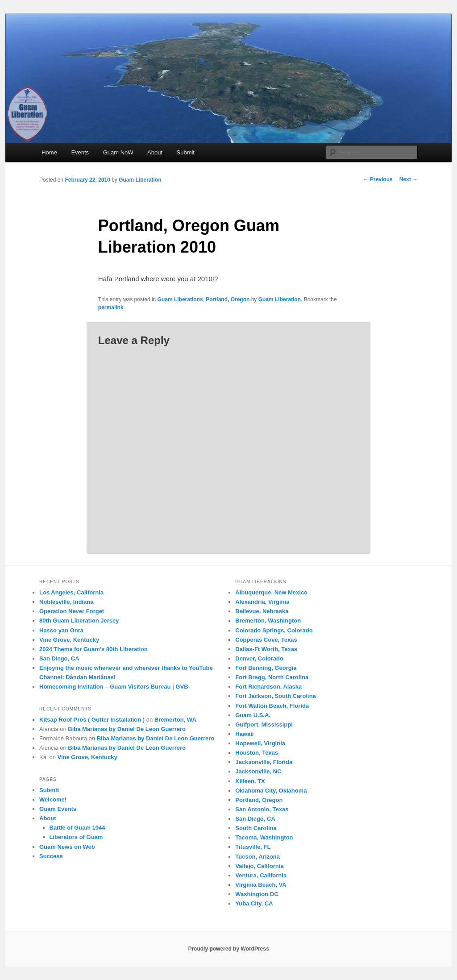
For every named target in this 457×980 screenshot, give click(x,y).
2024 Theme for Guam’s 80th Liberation (93, 649)
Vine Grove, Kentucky (69, 640)
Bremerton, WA (175, 720)
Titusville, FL (253, 847)
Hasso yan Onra (61, 630)
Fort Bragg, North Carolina (272, 677)
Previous (378, 179)
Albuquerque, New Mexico (271, 592)
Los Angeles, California (71, 592)
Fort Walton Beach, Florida (272, 706)
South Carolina (256, 828)
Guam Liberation (140, 180)
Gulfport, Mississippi (264, 725)
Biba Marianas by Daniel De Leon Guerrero (127, 729)
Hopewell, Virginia (260, 743)
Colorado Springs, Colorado (274, 630)
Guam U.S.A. (253, 715)
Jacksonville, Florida (264, 762)
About (155, 152)
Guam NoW (118, 152)
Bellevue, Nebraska (262, 611)
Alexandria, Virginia (262, 602)
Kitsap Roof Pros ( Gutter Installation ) (92, 720)
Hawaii (244, 734)
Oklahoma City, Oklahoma (271, 791)
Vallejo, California (259, 866)
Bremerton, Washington (268, 621)
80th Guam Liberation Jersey (79, 621)
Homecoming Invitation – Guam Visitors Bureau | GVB (114, 687)
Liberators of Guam (76, 837)
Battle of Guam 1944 (77, 828)
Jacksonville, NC (258, 771)
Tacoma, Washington (264, 837)
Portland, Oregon (228, 299)
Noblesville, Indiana (66, 602)
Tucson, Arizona (258, 857)
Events (80, 152)
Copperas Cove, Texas (266, 640)
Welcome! (53, 799)
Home (49, 152)
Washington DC (257, 894)
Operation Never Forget (72, 611)
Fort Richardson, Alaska (268, 687)
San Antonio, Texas (262, 809)
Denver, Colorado (259, 658)
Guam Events (58, 809)
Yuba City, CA (254, 903)
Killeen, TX (250, 781)
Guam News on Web (67, 847)
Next (409, 179)
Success (51, 856)
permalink (111, 307)
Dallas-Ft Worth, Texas (266, 649)
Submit (186, 152)
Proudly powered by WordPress (228, 949)
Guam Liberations (180, 299)
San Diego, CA (59, 658)
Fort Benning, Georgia (266, 668)
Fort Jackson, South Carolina (276, 696)
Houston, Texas (257, 753)
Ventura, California (261, 875)
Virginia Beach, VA (261, 885)
